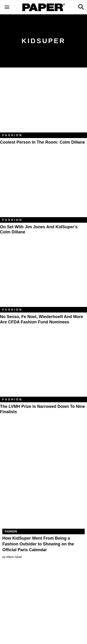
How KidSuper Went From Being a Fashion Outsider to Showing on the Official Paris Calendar (38, 544)
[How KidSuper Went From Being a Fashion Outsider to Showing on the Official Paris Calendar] (43, 508)
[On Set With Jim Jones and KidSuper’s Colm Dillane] (43, 188)
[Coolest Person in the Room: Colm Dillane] (43, 103)
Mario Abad (14, 557)
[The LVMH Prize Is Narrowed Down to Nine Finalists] (43, 368)
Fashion (12, 135)
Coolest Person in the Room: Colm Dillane (42, 142)
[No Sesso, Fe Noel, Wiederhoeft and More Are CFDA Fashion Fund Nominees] (43, 278)
